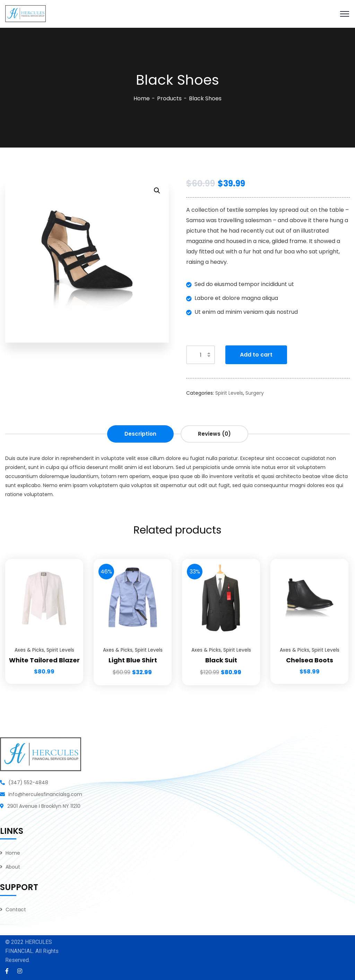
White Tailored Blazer (44, 660)
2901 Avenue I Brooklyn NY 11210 (44, 806)
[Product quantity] (201, 355)
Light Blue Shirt (133, 660)
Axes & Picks (29, 650)
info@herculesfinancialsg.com (45, 794)
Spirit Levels (229, 393)
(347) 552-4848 (28, 782)
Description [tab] (140, 434)
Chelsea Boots (310, 660)
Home (142, 98)
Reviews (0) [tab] (214, 434)
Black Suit (221, 660)
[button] (157, 191)
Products (169, 98)
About (13, 867)
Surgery (255, 393)
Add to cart (256, 355)
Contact (16, 910)
